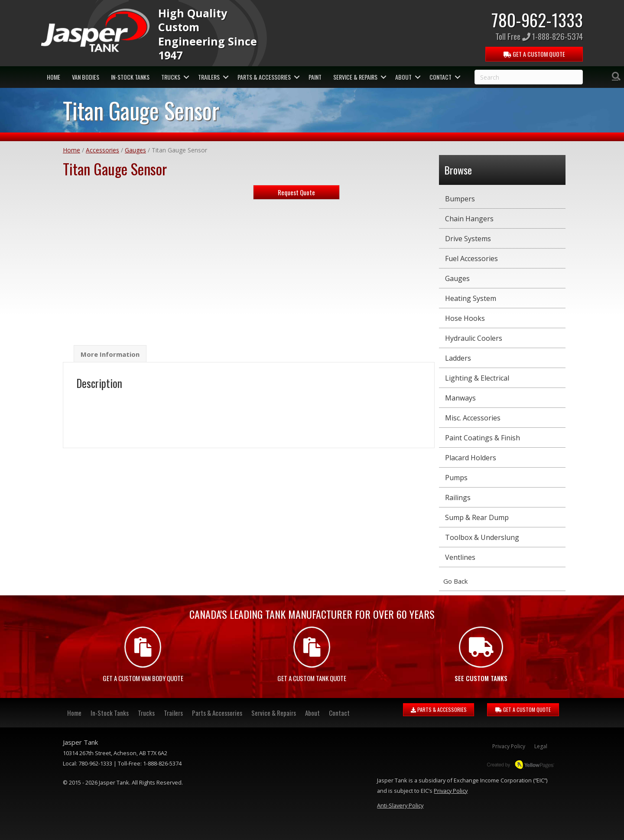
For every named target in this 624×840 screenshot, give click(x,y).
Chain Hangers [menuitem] (469, 219)
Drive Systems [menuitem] (468, 239)
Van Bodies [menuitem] (86, 77)
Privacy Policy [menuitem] (509, 746)
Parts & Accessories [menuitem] (264, 77)
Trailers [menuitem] (209, 77)
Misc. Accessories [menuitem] (473, 418)
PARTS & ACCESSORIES (439, 709)
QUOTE (534, 54)
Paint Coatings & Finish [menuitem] (483, 438)
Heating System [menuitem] (471, 298)
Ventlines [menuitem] (460, 557)
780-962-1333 (537, 19)
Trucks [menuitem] (171, 77)
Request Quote (296, 192)
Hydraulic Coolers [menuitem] (474, 338)
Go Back (455, 581)
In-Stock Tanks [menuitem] (130, 77)
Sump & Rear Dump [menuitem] (477, 517)
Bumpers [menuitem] (460, 199)
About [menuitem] (403, 77)
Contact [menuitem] (440, 77)
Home (71, 150)
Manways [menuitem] (460, 398)
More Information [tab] (110, 354)
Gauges (135, 150)
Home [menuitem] (54, 77)
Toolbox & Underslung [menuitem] (482, 537)
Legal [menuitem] (541, 746)
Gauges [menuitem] (457, 278)
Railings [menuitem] (458, 498)
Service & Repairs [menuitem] (355, 77)
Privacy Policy (451, 791)
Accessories (102, 150)
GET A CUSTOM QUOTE (523, 709)
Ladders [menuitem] (458, 358)
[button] (186, 77)
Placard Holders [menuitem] (471, 458)
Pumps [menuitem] (456, 478)
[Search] (616, 76)
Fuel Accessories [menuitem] (471, 258)
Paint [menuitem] (315, 77)
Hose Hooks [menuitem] (465, 318)
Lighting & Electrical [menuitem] (477, 378)
